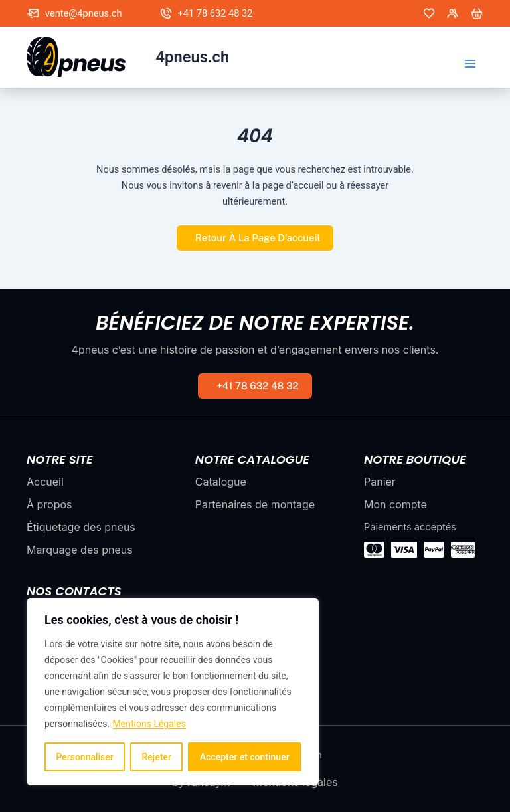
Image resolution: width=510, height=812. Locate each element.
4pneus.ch (193, 57)
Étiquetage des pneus (81, 527)
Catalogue (221, 482)
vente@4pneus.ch (84, 13)
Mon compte (395, 504)
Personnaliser (84, 757)
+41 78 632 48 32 (215, 13)
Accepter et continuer (245, 757)
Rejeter (157, 757)
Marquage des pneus (80, 550)
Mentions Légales (149, 724)
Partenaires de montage (255, 504)
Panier (380, 482)
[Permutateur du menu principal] (470, 64)
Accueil (45, 482)
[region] (173, 692)
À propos (49, 504)
